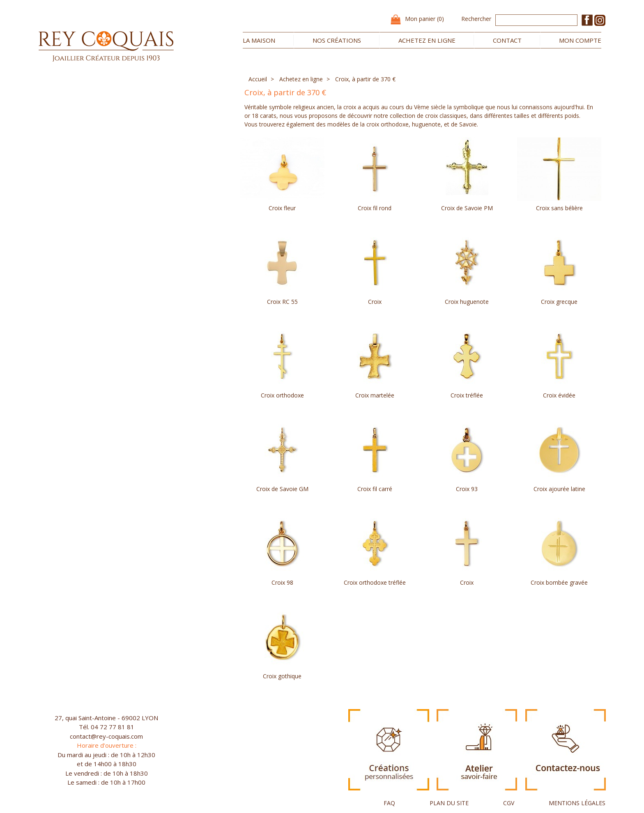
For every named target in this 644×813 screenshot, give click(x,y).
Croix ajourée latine (559, 489)
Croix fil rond (375, 208)
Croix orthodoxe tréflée (375, 582)
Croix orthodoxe (282, 395)
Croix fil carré (375, 489)
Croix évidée (559, 395)
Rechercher (476, 19)
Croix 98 (282, 582)
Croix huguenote (467, 302)
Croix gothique (282, 676)
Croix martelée (375, 395)
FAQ (389, 803)
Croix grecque (559, 302)
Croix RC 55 (282, 302)
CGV (509, 803)
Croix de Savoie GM (282, 489)
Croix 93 (467, 489)
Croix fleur (282, 208)
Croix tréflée (467, 395)
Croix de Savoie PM (467, 208)
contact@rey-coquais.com (106, 736)
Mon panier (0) (424, 19)
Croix (375, 302)
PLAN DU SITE (449, 803)
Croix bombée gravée (559, 582)
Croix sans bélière (559, 208)
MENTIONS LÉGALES (577, 803)
